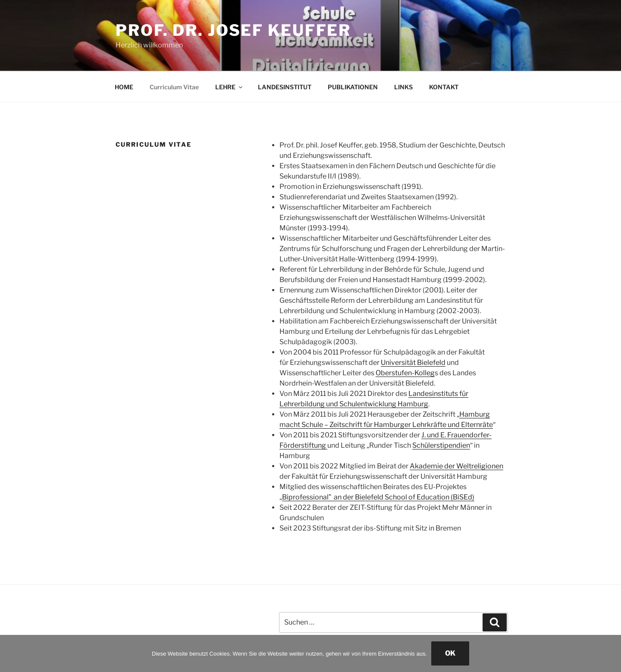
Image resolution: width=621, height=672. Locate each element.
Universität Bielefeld (413, 363)
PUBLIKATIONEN (353, 87)
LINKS (403, 87)
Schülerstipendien (441, 445)
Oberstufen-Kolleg (405, 373)
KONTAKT (444, 87)
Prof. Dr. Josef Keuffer (233, 30)
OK (450, 653)
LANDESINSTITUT (285, 87)
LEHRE (229, 87)
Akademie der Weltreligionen (456, 466)
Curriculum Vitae (174, 87)
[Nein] (610, 653)
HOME (124, 87)
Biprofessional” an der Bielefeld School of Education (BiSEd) (378, 497)
